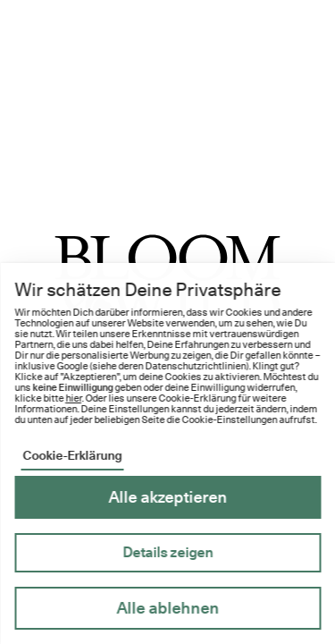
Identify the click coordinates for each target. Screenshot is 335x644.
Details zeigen (167, 552)
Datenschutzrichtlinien (195, 366)
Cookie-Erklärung (72, 455)
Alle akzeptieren (167, 497)
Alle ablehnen (167, 608)
